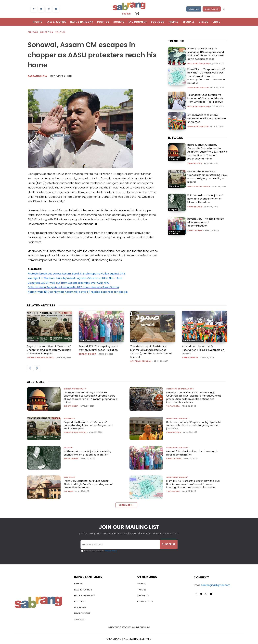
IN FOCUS (176, 138)
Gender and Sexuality (198, 88)
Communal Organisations (180, 389)
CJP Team (68, 491)
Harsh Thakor (195, 207)
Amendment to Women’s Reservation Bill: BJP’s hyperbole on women (207, 118)
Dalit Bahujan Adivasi (199, 64)
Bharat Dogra (195, 230)
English (126, 14)
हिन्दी (137, 14)
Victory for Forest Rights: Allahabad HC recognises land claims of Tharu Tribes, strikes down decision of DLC (204, 54)
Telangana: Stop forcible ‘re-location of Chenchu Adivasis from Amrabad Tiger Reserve (204, 98)
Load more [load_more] (126, 505)
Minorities (47, 32)
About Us (194, 9)
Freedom (33, 32)
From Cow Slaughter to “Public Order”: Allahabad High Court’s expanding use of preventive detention (90, 484)
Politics (61, 32)
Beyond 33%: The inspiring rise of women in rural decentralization (206, 222)
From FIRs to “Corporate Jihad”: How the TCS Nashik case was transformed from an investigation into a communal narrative (205, 76)
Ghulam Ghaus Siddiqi (199, 187)
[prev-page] (30, 368)
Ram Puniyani (190, 358)
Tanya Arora (173, 406)
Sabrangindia (37, 76)
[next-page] (37, 368)
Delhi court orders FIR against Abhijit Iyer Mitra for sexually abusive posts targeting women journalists (193, 425)
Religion (173, 210)
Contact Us (212, 9)
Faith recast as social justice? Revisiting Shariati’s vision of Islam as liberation (206, 199)
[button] (224, 9)
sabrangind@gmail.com (216, 585)
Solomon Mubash (141, 361)
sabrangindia (195, 163)
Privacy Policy (111, 551)
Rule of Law (70, 477)
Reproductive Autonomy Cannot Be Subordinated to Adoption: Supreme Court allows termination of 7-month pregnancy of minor (207, 152)
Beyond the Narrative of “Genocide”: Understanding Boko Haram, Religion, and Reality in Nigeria (207, 177)
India (134, 341)
